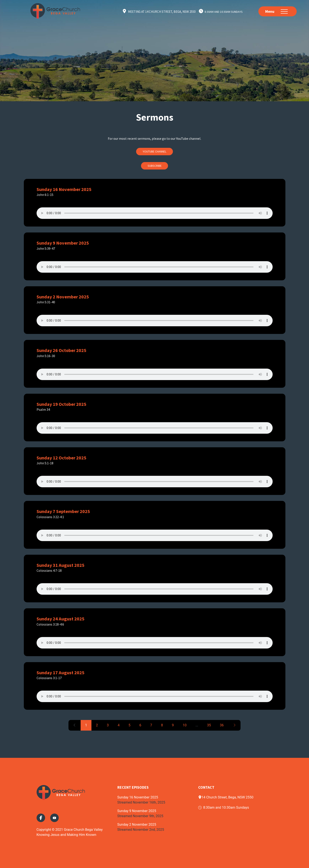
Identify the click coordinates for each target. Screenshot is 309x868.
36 (222, 725)
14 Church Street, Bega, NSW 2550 (226, 797)
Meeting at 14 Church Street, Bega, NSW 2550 (162, 12)
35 (209, 725)
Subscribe (155, 166)
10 (185, 725)
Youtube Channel (154, 151)
